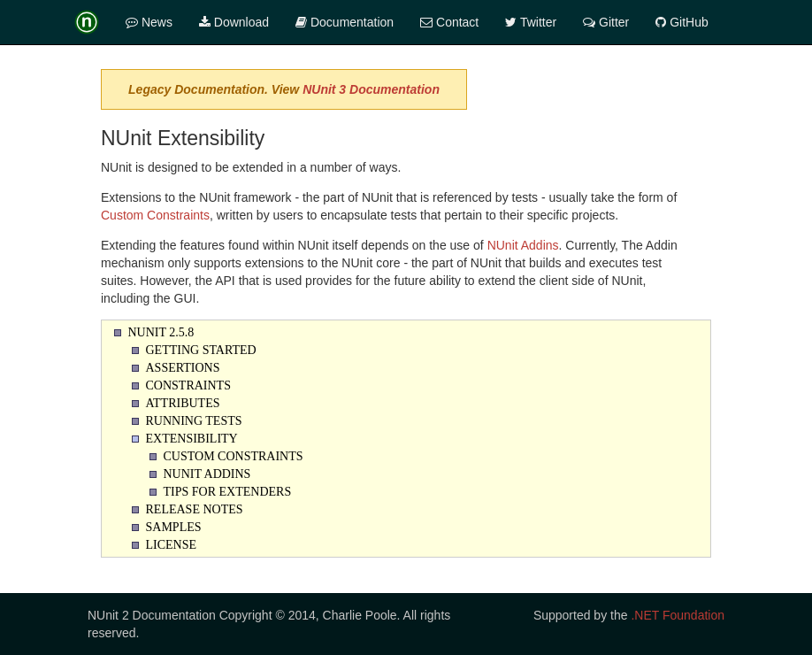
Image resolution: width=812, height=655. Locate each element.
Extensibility (192, 439)
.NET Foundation (678, 615)
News (149, 22)
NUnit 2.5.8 (161, 332)
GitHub (682, 22)
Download (234, 22)
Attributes (183, 403)
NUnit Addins (523, 245)
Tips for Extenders (228, 492)
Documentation (345, 22)
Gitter (606, 22)
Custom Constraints (155, 215)
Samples (174, 527)
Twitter (531, 22)
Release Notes (195, 509)
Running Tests (194, 421)
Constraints (188, 385)
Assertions (183, 368)
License (172, 545)
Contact (449, 22)
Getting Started (201, 350)
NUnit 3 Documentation (371, 89)
